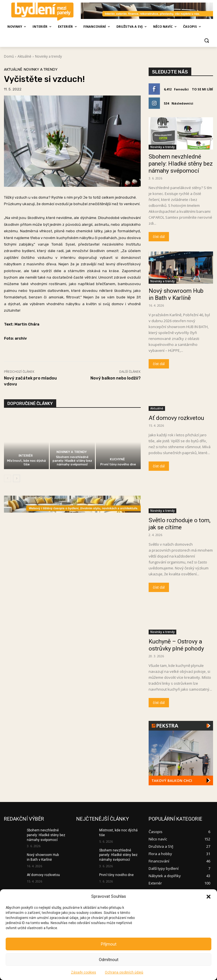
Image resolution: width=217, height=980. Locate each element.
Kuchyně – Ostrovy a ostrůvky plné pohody (176, 645)
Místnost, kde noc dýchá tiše (26, 463)
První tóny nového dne (118, 464)
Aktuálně (24, 56)
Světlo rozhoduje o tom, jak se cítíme (180, 524)
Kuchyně (117, 459)
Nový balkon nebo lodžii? (116, 378)
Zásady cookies (83, 972)
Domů (9, 56)
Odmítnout (109, 960)
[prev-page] (7, 478)
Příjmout (109, 944)
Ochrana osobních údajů (124, 972)
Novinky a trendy (48, 56)
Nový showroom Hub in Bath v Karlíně (176, 294)
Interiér (26, 456)
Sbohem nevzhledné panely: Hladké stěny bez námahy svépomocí (72, 461)
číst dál (159, 237)
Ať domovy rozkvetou (176, 418)
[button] (209, 897)
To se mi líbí (202, 89)
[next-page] (17, 478)
